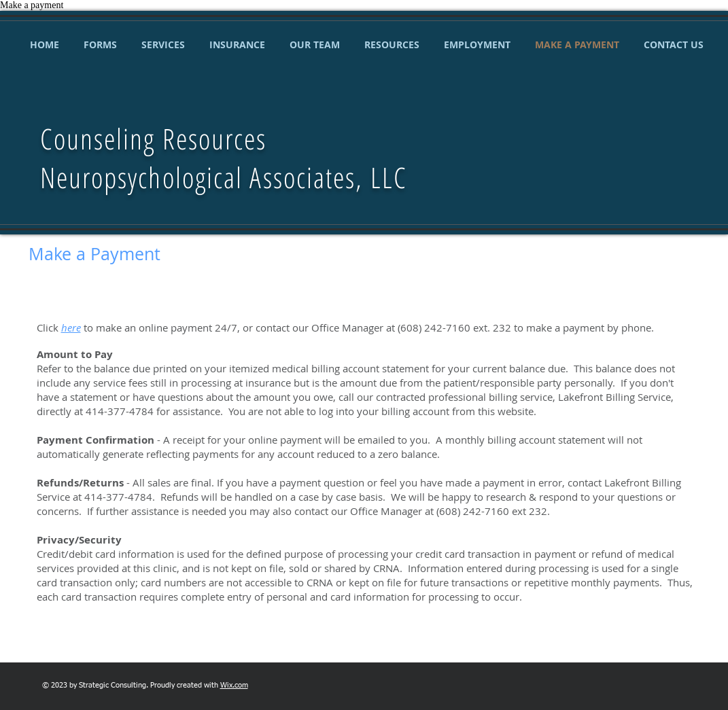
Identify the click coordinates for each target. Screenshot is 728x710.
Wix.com (234, 685)
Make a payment (32, 5)
